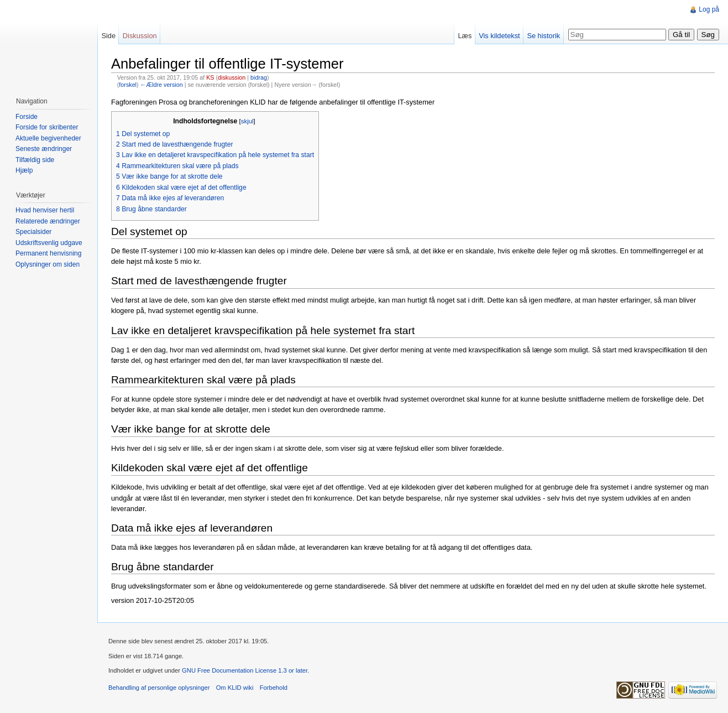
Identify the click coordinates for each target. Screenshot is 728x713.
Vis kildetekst (499, 36)
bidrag (259, 77)
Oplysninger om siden (48, 264)
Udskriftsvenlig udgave (49, 243)
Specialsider (33, 232)
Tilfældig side (35, 160)
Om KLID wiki (235, 688)
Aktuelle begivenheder (48, 138)
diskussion (232, 77)
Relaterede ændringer (48, 221)
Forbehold (274, 688)
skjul (247, 121)
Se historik (543, 36)
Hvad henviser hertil (45, 210)
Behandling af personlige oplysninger (159, 688)
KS (210, 77)
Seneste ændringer (44, 149)
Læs (465, 36)
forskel (128, 85)
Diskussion (140, 36)
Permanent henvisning (48, 253)
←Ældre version (162, 85)
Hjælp (24, 170)
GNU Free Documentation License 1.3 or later (245, 670)
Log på (709, 9)
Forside (27, 117)
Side (108, 36)
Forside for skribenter (47, 127)
